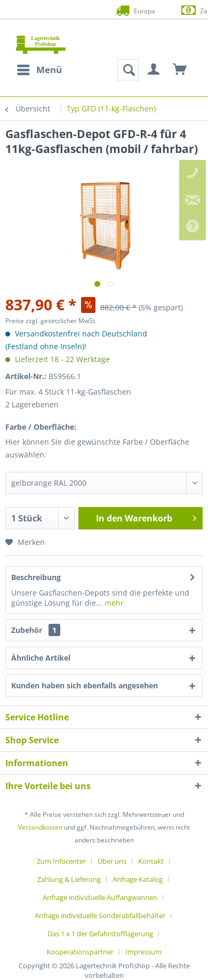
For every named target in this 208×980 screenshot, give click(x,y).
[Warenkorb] (180, 70)
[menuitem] (39, 70)
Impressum (143, 952)
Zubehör (36, 630)
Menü (39, 69)
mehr (113, 603)
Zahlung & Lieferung (69, 879)
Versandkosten (40, 827)
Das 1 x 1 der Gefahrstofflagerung (100, 934)
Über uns (112, 861)
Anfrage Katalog (138, 879)
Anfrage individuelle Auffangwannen (100, 897)
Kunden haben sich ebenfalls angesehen (85, 685)
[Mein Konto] (154, 70)
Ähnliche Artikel (41, 658)
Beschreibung (36, 577)
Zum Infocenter (61, 861)
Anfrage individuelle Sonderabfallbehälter (100, 915)
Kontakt (151, 861)
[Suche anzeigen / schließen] (128, 70)
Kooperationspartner (80, 952)
